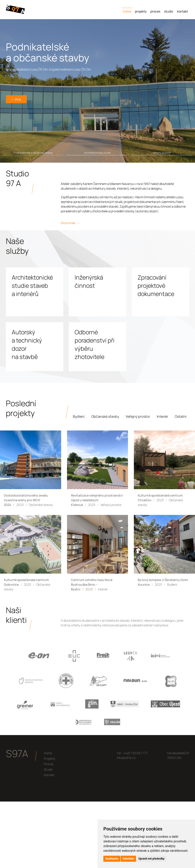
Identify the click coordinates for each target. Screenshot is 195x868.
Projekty (141, 11)
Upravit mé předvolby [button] (151, 859)
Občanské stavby (105, 416)
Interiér (162, 416)
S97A (17, 753)
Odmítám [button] (128, 859)
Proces (155, 11)
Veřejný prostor (138, 416)
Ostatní (181, 416)
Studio (169, 11)
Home (127, 11)
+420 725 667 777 (135, 753)
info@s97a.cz (126, 758)
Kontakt (182, 11)
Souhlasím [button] (112, 859)
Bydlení (79, 416)
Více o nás (70, 223)
